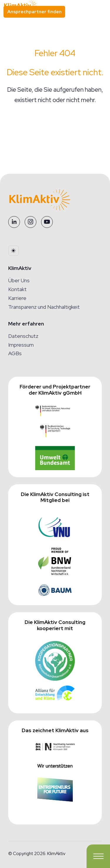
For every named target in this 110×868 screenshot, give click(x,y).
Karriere (17, 298)
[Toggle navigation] (98, 856)
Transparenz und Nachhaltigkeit (44, 307)
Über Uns (19, 280)
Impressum (21, 345)
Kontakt (17, 289)
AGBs (15, 353)
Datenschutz (23, 336)
